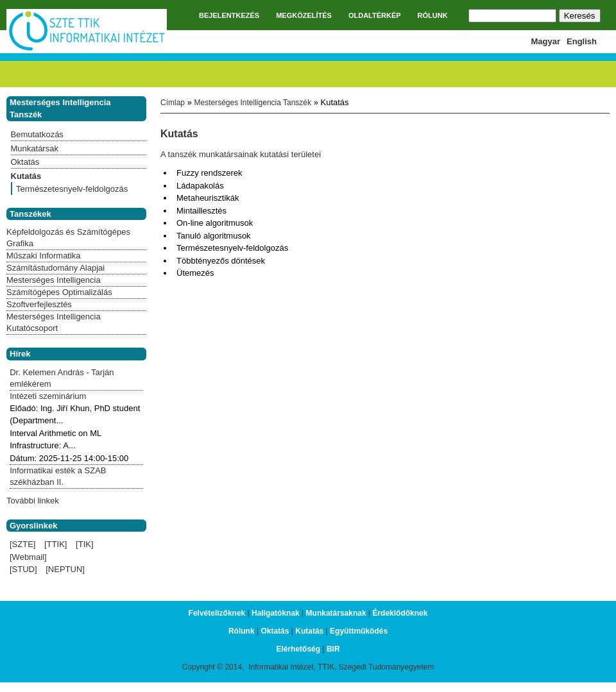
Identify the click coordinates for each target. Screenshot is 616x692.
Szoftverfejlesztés (39, 304)
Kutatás (26, 176)
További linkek (33, 501)
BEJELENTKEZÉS (229, 15)
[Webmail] (28, 557)
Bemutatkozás (37, 134)
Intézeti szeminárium (48, 396)
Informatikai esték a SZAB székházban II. (58, 476)
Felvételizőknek (217, 613)
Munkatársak (35, 148)
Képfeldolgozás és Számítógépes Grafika (68, 238)
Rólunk (242, 631)
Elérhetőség (298, 649)
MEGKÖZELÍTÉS (304, 15)
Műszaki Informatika (44, 256)
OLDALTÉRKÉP (375, 15)
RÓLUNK (433, 15)
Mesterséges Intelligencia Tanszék (252, 103)
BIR (333, 649)
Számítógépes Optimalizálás (59, 292)
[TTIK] (56, 544)
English (582, 41)
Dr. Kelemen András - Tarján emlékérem (62, 378)
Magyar (546, 41)
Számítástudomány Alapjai (56, 268)
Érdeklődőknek (400, 613)
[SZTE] (22, 544)
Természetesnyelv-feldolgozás (72, 189)
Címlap (173, 103)
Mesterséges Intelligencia (54, 280)
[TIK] (84, 544)
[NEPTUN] (65, 569)
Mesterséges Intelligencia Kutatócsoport (54, 322)
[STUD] (23, 569)
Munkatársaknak (336, 613)
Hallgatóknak (276, 613)
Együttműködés (359, 631)
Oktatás (25, 162)
